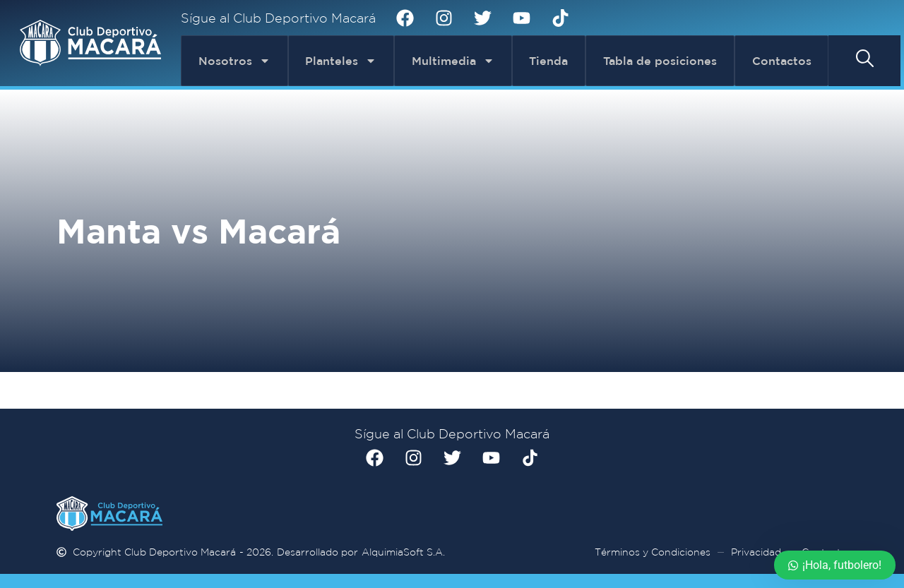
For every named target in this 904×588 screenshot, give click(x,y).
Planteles (341, 61)
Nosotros (234, 61)
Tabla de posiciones (660, 61)
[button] (865, 58)
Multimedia (453, 61)
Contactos (782, 61)
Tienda (548, 61)
